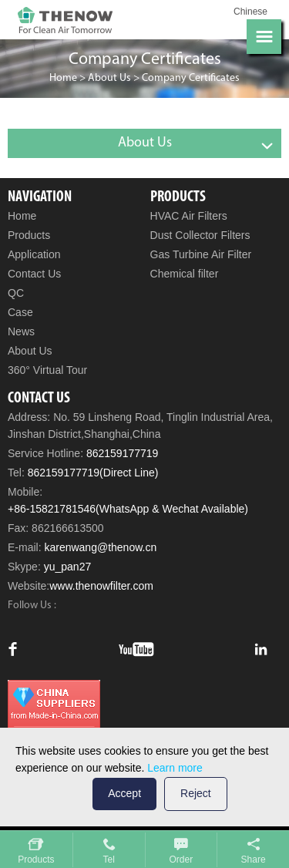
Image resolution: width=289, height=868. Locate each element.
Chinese (250, 12)
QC (16, 293)
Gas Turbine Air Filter (201, 254)
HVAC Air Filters (189, 216)
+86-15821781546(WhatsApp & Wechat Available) (128, 509)
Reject (196, 793)
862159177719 (122, 453)
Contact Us (34, 274)
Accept (124, 793)
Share (254, 860)
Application (34, 254)
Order (181, 860)
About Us (109, 78)
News (21, 331)
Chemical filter (185, 274)
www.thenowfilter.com (101, 586)
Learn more (175, 768)
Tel (108, 860)
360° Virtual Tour (47, 370)
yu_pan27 (68, 567)
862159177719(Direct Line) (93, 473)
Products (29, 235)
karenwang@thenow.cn (100, 547)
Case (20, 312)
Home (63, 78)
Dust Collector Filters (200, 235)
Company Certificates (191, 78)
